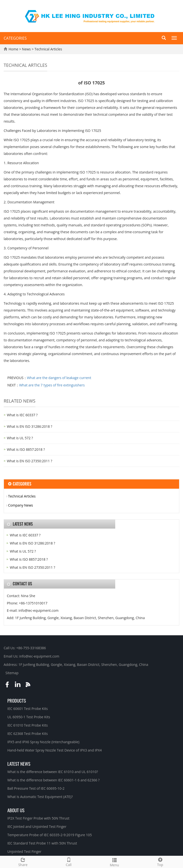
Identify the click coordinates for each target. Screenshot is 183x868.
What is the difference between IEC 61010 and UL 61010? (53, 772)
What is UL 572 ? (20, 438)
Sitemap (12, 673)
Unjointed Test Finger (24, 851)
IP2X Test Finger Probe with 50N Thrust (38, 818)
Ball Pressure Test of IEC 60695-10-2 (36, 788)
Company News (21, 505)
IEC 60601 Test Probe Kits (28, 709)
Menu (114, 862)
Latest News (19, 764)
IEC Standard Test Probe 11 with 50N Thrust (42, 843)
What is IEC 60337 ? (22, 415)
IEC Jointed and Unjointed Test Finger (37, 827)
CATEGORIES (15, 38)
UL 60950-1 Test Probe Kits (29, 717)
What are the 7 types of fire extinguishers (52, 385)
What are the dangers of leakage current (59, 378)
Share (23, 862)
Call (69, 862)
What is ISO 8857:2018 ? (26, 449)
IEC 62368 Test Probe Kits (28, 734)
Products (17, 700)
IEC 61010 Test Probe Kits (28, 725)
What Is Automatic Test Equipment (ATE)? (40, 797)
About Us (16, 810)
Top (160, 862)
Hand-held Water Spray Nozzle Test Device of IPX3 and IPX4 (55, 750)
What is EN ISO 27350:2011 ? (29, 461)
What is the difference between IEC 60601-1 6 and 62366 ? (53, 780)
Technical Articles (48, 49)
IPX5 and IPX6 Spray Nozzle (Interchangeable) (43, 742)
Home (13, 49)
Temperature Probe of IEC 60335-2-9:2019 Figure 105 (50, 835)
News (27, 49)
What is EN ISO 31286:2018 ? (29, 426)
